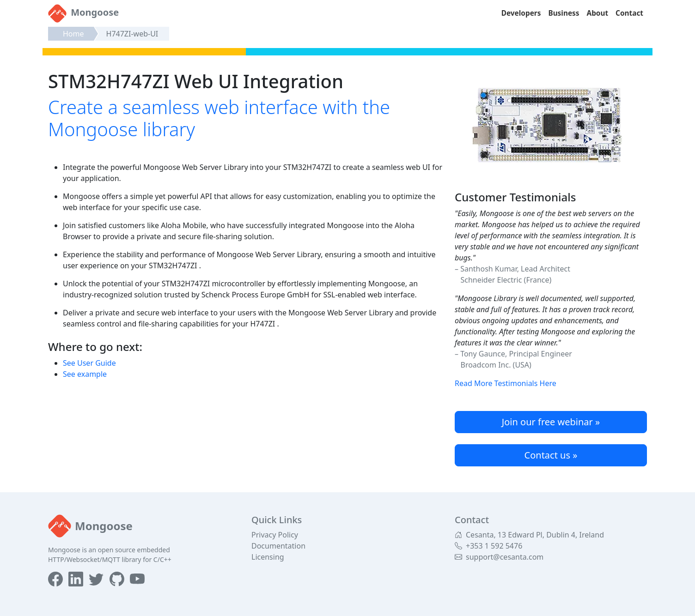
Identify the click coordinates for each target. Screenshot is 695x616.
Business (564, 13)
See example (85, 374)
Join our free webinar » (551, 422)
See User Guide (89, 363)
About (598, 13)
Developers (521, 13)
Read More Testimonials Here (506, 383)
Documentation (278, 546)
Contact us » (551, 455)
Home (73, 34)
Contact (629, 13)
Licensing (268, 557)
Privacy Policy (275, 535)
